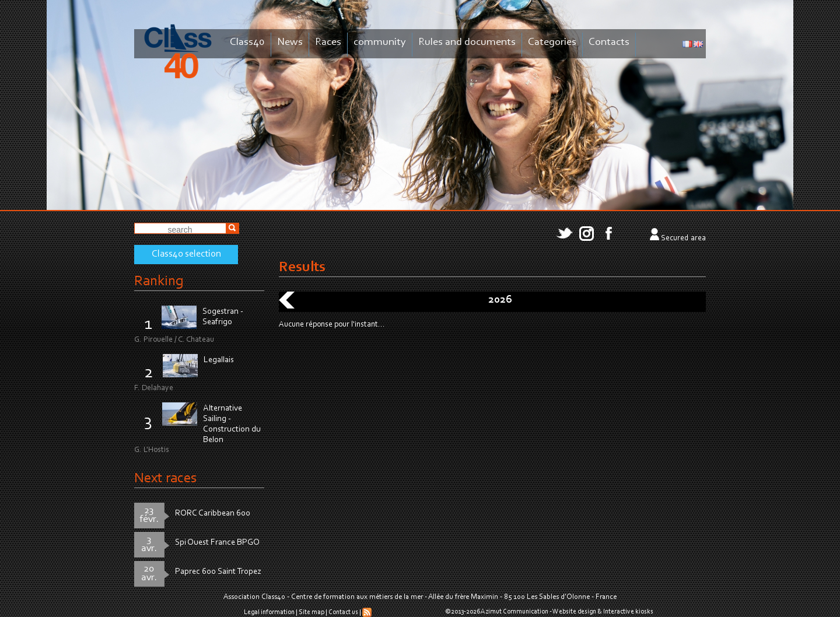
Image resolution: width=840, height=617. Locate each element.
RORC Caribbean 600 (213, 513)
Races (328, 42)
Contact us (343, 612)
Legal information (269, 612)
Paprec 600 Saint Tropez (218, 572)
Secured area (683, 239)
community (380, 42)
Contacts (609, 42)
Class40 (247, 42)
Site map (311, 612)
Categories (552, 42)
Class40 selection (186, 254)
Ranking (159, 281)
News (290, 42)
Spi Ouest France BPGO (217, 543)
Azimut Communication (514, 612)
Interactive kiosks (628, 612)
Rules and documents (467, 42)
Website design (574, 612)
